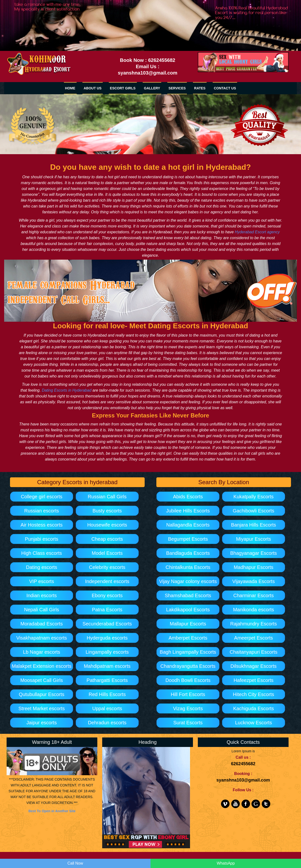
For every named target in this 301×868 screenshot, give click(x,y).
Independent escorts (107, 581)
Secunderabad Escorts (107, 624)
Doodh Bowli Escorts (188, 680)
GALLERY (152, 88)
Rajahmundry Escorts (254, 624)
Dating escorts (42, 567)
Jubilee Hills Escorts (188, 511)
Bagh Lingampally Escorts (188, 652)
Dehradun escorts (107, 723)
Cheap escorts (107, 539)
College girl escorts (41, 497)
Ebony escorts (107, 595)
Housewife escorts (107, 525)
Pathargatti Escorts (107, 680)
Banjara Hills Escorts (254, 525)
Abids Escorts (188, 497)
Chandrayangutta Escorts (188, 666)
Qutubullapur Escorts (42, 694)
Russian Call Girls (107, 497)
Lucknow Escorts (254, 723)
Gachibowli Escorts (253, 511)
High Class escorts (42, 553)
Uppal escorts (107, 708)
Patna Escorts (107, 610)
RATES (200, 88)
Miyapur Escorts (254, 539)
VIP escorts (41, 581)
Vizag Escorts (188, 708)
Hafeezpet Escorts (254, 680)
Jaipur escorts (42, 723)
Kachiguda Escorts (254, 708)
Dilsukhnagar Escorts (254, 666)
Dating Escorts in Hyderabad (67, 390)
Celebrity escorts (107, 567)
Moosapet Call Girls (42, 680)
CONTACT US (225, 88)
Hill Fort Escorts (188, 694)
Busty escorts (107, 511)
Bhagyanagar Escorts (254, 553)
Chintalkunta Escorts (188, 567)
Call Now (75, 863)
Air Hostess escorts (41, 525)
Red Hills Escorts (107, 694)
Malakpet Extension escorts (42, 666)
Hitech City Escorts (254, 694)
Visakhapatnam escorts (42, 638)
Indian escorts (42, 595)
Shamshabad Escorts (188, 595)
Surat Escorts (188, 723)
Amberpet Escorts (188, 638)
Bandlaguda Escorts (188, 553)
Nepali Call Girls (42, 610)
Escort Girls (123, 88)
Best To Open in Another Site (52, 811)
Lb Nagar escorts (41, 652)
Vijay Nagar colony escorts (188, 581)
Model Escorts (107, 553)
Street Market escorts (41, 708)
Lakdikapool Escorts (188, 610)
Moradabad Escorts (42, 624)
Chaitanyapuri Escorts (254, 652)
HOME (70, 88)
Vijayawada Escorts (253, 581)
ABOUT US (93, 88)
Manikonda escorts (253, 610)
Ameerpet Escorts (254, 638)
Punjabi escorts (42, 539)
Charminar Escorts (254, 595)
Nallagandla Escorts (188, 525)
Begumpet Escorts (188, 539)
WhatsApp (226, 863)
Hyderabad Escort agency (257, 232)
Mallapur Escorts (188, 624)
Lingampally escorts (107, 652)
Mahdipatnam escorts (107, 666)
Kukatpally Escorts (254, 497)
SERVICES (177, 88)
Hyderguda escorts (107, 638)
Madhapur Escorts (253, 567)
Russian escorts (41, 511)
